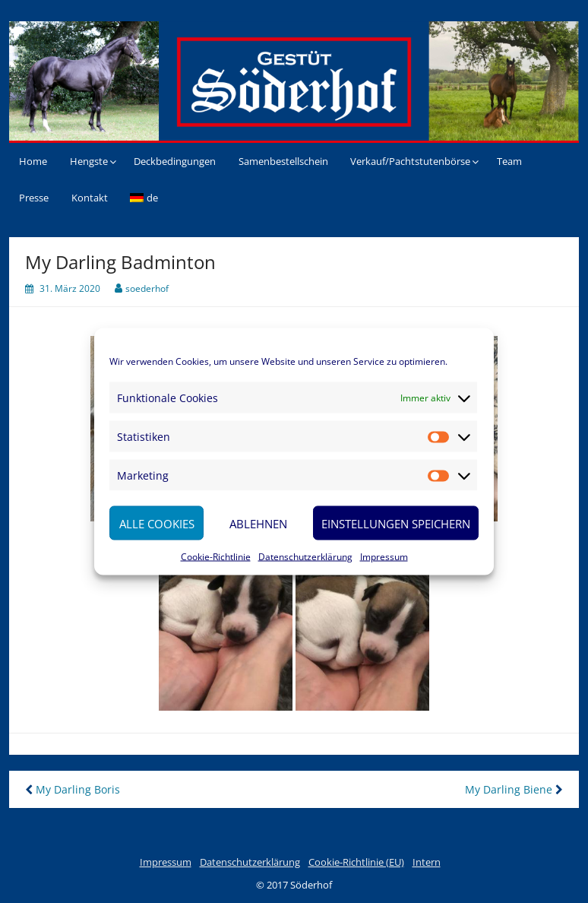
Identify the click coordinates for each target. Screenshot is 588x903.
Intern (427, 862)
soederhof (147, 288)
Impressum (384, 557)
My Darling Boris (73, 789)
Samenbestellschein (283, 161)
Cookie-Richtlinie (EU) (356, 862)
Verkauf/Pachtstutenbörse (410, 161)
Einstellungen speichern (396, 523)
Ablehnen (258, 523)
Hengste (89, 161)
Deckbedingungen (175, 161)
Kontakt (90, 198)
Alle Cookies (157, 523)
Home (33, 161)
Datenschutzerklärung (305, 557)
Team (509, 161)
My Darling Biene (514, 789)
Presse (34, 198)
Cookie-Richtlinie (216, 557)
